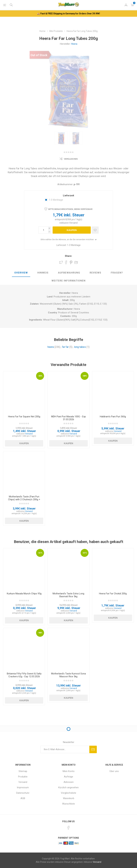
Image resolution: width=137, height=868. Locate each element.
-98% (40, 633)
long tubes (80, 347)
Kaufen (72, 230)
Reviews (95, 273)
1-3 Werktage (56, 200)
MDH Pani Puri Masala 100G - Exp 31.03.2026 (68, 418)
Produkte (23, 777)
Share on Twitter (61, 262)
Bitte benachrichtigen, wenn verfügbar (70, 209)
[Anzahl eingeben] (43, 230)
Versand (73, 223)
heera (51, 347)
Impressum (23, 787)
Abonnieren (93, 749)
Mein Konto (69, 771)
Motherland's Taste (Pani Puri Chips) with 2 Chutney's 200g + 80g (24, 499)
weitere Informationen (68, 281)
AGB (23, 798)
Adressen (69, 782)
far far (65, 347)
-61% (40, 553)
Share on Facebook (66, 262)
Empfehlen (76, 262)
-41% (85, 553)
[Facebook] (68, 828)
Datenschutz (23, 793)
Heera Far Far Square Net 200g (24, 417)
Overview (21, 273)
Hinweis (43, 273)
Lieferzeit (68, 196)
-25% (40, 376)
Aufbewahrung (69, 273)
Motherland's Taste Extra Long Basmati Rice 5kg (68, 595)
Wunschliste (68, 804)
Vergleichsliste (68, 793)
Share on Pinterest (71, 262)
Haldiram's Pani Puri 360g (113, 417)
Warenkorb (69, 798)
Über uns (114, 771)
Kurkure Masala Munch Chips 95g (24, 594)
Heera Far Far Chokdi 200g (113, 594)
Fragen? (117, 273)
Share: (68, 256)
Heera (74, 44)
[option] (61, 138)
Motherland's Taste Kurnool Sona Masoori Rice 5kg (68, 675)
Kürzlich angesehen (68, 787)
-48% (85, 376)
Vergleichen (71, 159)
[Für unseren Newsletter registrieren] (65, 749)
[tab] (21, 273)
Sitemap (23, 771)
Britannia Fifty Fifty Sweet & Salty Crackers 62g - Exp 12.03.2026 (24, 675)
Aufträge (68, 777)
